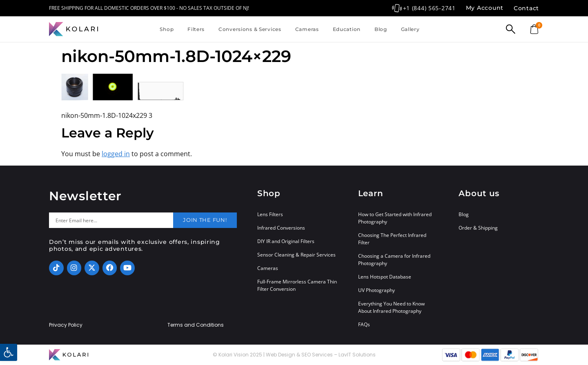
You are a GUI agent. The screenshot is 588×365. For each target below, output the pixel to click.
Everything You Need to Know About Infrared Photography (391, 307)
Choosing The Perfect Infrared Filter (392, 239)
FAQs (364, 324)
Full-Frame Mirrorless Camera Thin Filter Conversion (297, 285)
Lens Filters (270, 214)
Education (347, 29)
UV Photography (376, 290)
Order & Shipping (478, 228)
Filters (196, 29)
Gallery (410, 29)
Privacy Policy (66, 325)
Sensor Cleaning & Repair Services (296, 255)
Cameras (307, 29)
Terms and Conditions (196, 325)
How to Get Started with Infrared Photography (395, 218)
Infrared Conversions (281, 228)
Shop (167, 29)
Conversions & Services (250, 29)
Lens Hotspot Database (385, 277)
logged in (116, 154)
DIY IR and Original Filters (286, 241)
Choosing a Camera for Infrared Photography (394, 260)
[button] (9, 352)
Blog (381, 29)
